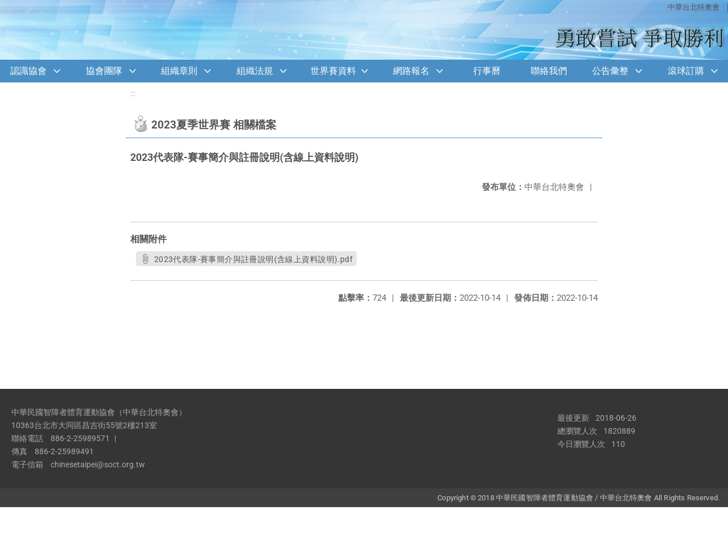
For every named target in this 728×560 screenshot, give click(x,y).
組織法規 (255, 71)
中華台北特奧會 (694, 7)
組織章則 (179, 71)
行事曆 (487, 71)
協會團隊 (104, 71)
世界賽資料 (333, 71)
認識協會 (28, 71)
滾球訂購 (686, 71)
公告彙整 (610, 71)
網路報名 (411, 71)
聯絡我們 (549, 71)
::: (133, 94)
